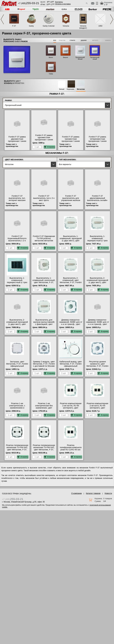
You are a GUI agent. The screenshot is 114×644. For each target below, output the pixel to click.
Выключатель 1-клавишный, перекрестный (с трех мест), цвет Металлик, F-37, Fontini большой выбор (97, 242)
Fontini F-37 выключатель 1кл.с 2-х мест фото (44, 198)
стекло (72, 40)
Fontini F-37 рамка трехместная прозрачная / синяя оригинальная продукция (71, 141)
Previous (2, 19)
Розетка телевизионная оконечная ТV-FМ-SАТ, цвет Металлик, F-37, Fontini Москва (44, 449)
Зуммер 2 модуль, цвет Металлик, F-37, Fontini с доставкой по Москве (44, 364)
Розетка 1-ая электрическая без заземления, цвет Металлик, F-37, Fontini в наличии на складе (44, 408)
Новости (108, 493)
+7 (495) (29, 3)
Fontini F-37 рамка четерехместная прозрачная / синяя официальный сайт (97, 140)
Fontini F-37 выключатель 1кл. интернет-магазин (17, 198)
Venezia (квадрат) (83, 27)
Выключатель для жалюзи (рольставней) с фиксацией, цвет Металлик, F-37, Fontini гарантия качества (44, 324)
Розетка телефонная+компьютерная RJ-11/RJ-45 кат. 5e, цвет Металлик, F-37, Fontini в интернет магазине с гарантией (71, 451)
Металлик (81, 89)
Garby (31, 26)
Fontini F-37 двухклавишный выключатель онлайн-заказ (97, 199)
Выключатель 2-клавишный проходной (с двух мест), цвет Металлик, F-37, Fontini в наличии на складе (17, 324)
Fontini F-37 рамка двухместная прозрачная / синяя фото (17, 140)
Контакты (59, 2)
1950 (100, 26)
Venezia (66, 26)
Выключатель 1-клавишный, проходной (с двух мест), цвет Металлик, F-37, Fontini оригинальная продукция (71, 242)
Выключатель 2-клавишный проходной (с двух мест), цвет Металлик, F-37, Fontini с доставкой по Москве (97, 282)
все (55, 40)
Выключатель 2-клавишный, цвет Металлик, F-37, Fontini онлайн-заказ (71, 281)
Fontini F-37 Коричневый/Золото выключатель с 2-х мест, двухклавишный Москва (17, 241)
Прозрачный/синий (95, 58)
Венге (51, 57)
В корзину (50, 147)
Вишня (65, 57)
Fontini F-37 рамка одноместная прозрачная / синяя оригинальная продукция (44, 140)
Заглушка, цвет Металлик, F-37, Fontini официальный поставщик (17, 365)
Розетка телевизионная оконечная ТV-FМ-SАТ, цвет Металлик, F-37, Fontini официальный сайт (17, 450)
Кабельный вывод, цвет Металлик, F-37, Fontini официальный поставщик (71, 365)
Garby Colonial (49, 26)
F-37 (14, 26)
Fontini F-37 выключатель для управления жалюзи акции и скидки (71, 199)
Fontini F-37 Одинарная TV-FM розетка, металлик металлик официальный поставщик (44, 241)
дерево (84, 40)
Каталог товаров (93, 493)
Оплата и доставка (63, 4)
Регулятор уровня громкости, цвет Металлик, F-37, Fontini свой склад (97, 365)
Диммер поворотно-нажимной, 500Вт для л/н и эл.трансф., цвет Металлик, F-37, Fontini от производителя (97, 324)
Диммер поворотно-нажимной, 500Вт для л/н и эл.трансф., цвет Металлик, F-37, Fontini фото (71, 324)
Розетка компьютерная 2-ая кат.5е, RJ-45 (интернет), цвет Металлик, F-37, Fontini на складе (71, 408)
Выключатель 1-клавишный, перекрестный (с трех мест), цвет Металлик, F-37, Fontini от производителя (17, 283)
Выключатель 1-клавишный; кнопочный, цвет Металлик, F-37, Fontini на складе (44, 281)
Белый (62, 89)
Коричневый (71, 89)
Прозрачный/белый (80, 58)
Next (112, 19)
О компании (76, 493)
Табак (51, 74)
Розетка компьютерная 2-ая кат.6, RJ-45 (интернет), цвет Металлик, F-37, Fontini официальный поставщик (97, 409)
